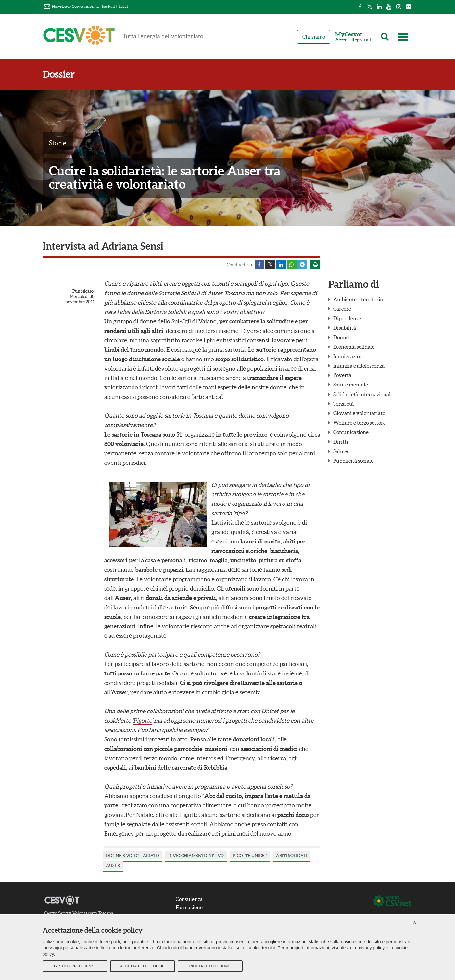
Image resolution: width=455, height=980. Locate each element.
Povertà (342, 375)
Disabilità (345, 328)
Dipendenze (347, 318)
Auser (113, 865)
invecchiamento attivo (196, 856)
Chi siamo (314, 37)
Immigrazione (349, 356)
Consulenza (189, 899)
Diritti (341, 442)
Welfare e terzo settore (360, 423)
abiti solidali (292, 856)
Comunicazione (351, 432)
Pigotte (142, 720)
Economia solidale (354, 347)
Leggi (123, 6)
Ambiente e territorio (358, 299)
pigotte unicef (250, 856)
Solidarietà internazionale (363, 394)
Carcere (342, 309)
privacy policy (371, 948)
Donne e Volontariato (133, 856)
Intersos (206, 758)
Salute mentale (351, 385)
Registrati (361, 40)
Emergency (240, 758)
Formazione (189, 907)
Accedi (342, 40)
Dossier (59, 74)
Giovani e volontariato (359, 413)
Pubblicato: (83, 291)
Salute (341, 451)
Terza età (343, 404)
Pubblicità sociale (353, 461)
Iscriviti (108, 6)
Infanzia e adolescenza (359, 366)
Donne (341, 337)
